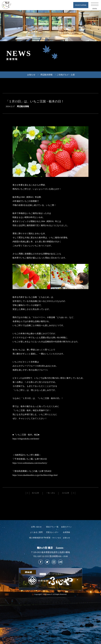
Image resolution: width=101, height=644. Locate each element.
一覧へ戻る (50, 493)
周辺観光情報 (46, 75)
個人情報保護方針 (36, 538)
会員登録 (66, 532)
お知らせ (31, 75)
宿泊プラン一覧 (52, 527)
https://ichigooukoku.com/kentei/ (26, 439)
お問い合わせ (36, 527)
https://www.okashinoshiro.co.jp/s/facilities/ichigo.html (35, 475)
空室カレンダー (52, 532)
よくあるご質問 (36, 532)
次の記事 (66, 493)
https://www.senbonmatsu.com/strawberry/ (30, 463)
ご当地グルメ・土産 (66, 75)
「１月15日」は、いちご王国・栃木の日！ (35, 101)
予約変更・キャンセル (52, 538)
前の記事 (35, 493)
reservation (81, 5)
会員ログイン (66, 527)
